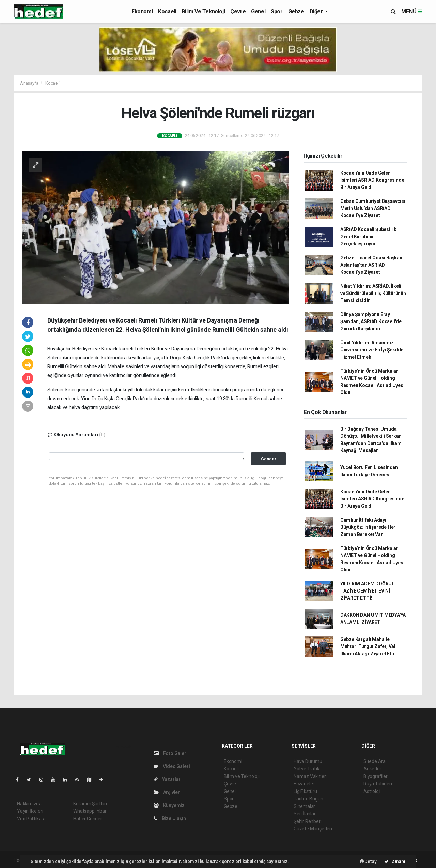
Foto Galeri (171, 753)
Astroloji (372, 791)
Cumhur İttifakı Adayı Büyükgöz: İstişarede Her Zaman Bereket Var (368, 527)
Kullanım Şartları (90, 804)
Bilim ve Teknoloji (203, 11)
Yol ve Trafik (307, 769)
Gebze (296, 11)
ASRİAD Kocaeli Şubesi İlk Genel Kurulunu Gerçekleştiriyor (368, 237)
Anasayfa (30, 83)
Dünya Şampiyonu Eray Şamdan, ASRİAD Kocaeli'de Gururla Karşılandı (371, 321)
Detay (368, 861)
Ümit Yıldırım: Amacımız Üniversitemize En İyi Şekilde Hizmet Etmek (372, 350)
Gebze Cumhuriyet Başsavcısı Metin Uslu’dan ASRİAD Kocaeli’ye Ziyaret (373, 208)
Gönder (269, 459)
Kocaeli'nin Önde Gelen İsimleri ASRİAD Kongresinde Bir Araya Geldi (372, 180)
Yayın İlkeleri (30, 811)
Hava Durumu (308, 761)
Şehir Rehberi (308, 821)
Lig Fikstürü (305, 791)
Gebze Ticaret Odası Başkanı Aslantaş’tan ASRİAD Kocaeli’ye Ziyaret (372, 265)
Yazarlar (167, 779)
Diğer (317, 11)
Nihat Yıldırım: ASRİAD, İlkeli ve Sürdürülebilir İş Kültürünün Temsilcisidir (373, 293)
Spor (277, 11)
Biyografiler (376, 776)
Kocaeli (167, 11)
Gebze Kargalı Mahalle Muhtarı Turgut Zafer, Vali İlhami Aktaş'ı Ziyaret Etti (369, 646)
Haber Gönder (88, 819)
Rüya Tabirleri (378, 784)
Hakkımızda (29, 804)
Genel (258, 11)
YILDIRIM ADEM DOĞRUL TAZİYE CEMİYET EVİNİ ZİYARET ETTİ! (367, 591)
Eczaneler (304, 784)
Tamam (395, 861)
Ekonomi (142, 11)
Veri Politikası (31, 819)
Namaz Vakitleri (310, 776)
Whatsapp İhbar (90, 811)
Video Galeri (172, 766)
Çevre (238, 11)
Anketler (372, 769)
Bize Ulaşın (170, 818)
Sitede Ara (375, 761)
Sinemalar (304, 806)
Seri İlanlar (305, 814)
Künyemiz (169, 805)
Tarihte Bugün (308, 799)
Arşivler (167, 792)
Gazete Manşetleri (313, 829)
